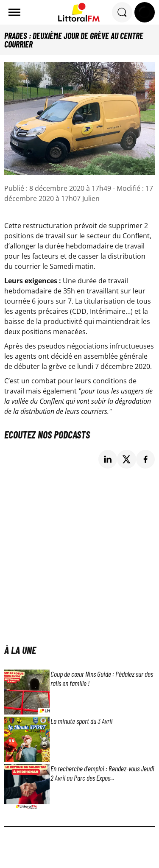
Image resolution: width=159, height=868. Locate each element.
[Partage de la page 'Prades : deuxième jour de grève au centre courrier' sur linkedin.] (108, 459)
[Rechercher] (122, 12)
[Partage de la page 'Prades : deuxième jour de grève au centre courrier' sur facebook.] (146, 459)
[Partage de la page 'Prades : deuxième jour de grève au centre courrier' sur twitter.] (127, 459)
